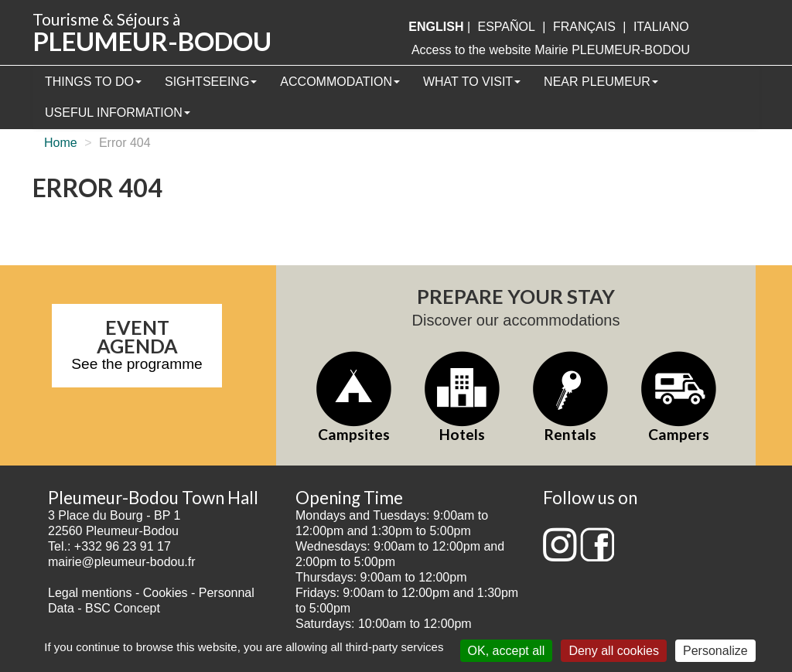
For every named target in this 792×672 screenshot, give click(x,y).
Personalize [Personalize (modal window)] (715, 651)
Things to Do (93, 82)
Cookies (166, 593)
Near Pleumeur (601, 82)
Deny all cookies (614, 651)
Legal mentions (90, 593)
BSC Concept (123, 608)
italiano (661, 27)
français (584, 27)
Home (61, 143)
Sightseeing (211, 82)
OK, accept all (507, 651)
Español (507, 27)
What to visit (472, 82)
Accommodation (340, 82)
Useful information (118, 113)
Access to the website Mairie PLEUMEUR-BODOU (551, 50)
